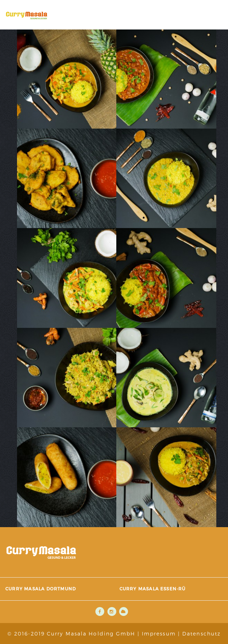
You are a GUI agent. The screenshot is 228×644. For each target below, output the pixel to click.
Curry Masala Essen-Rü (153, 589)
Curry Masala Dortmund (41, 589)
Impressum (159, 634)
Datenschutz (201, 634)
